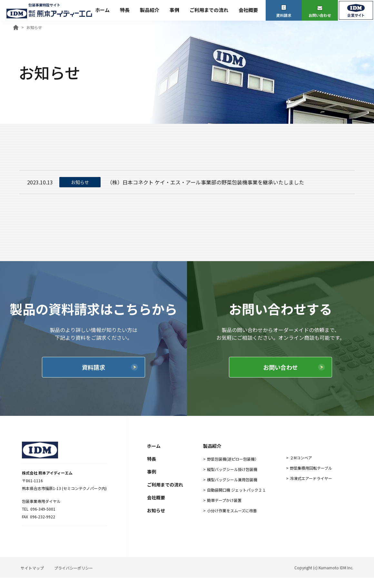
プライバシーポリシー (74, 568)
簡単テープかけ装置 (224, 500)
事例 (174, 10)
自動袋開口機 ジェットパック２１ (236, 490)
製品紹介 (150, 10)
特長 (125, 10)
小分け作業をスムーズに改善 (232, 510)
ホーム (102, 10)
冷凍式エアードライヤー (311, 478)
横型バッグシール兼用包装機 (232, 480)
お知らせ (156, 510)
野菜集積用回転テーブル (311, 468)
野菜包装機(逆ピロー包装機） (233, 459)
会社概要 (248, 10)
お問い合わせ (280, 367)
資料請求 (93, 367)
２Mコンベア (301, 458)
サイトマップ (32, 568)
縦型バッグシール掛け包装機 (232, 469)
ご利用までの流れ (209, 10)
